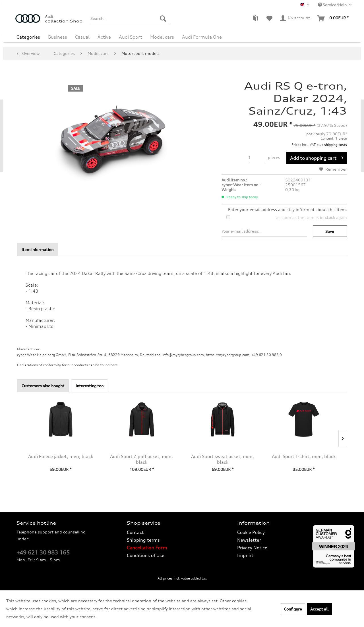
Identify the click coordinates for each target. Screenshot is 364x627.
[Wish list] (269, 18)
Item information (38, 250)
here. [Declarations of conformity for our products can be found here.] (115, 365)
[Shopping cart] (333, 18)
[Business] (58, 36)
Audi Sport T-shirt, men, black (304, 456)
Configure (293, 609)
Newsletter (249, 540)
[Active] (104, 36)
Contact (135, 532)
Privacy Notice (252, 548)
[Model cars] (162, 36)
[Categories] (28, 36)
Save (330, 231)
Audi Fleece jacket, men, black (61, 456)
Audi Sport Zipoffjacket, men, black (141, 459)
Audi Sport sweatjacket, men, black (223, 459)
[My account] (295, 18)
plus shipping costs (332, 145)
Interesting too (90, 386)
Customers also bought (43, 386)
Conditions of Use (146, 555)
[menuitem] (130, 18)
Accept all (319, 609)
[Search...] (130, 18)
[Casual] (82, 36)
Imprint (245, 555)
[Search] (163, 18)
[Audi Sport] (131, 36)
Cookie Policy (251, 532)
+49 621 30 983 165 (43, 552)
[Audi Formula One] (202, 36)
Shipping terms (143, 540)
